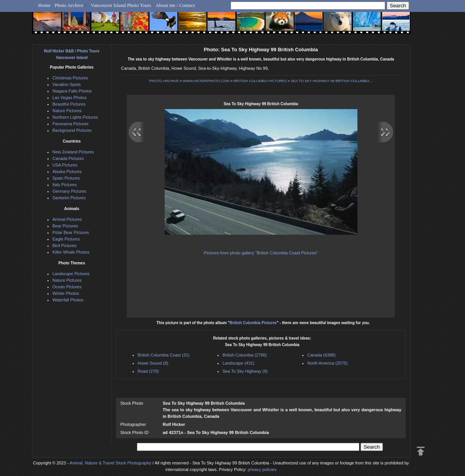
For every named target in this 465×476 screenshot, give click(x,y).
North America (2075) (328, 363)
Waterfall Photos (68, 300)
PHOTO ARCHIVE (164, 81)
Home (44, 5)
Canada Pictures (68, 158)
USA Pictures (65, 165)
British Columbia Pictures (253, 323)
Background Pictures (72, 130)
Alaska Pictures (67, 172)
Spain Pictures (66, 178)
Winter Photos (66, 293)
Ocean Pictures (67, 287)
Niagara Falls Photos (72, 91)
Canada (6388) (321, 355)
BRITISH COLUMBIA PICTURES (260, 81)
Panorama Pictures (71, 124)
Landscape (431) (238, 363)
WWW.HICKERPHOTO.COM (206, 81)
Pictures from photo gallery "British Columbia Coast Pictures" (261, 253)
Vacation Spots (67, 84)
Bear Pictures (65, 226)
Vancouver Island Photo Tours (121, 5)
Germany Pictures (69, 191)
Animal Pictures (67, 219)
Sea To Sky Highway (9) (245, 371)
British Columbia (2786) (245, 355)
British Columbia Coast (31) (164, 355)
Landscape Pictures (71, 274)
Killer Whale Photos (71, 252)
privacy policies (262, 469)
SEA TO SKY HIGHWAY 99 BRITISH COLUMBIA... (332, 81)
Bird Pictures (64, 246)
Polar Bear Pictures (71, 232)
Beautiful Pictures (69, 104)
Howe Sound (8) (153, 363)
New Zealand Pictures (73, 152)
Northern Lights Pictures (75, 117)
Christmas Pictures (70, 78)
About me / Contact (175, 5)
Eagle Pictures (66, 239)
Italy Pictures (65, 185)
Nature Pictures (67, 111)
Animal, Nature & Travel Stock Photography (110, 463)
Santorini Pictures (69, 198)
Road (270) (148, 371)
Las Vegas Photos (70, 98)
